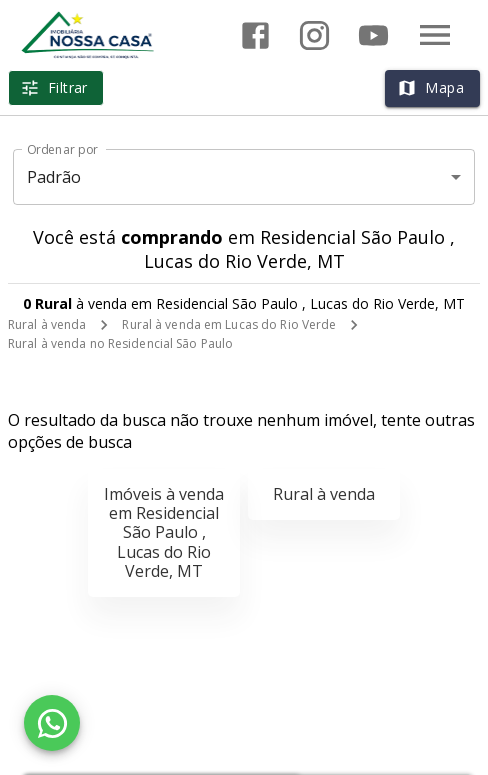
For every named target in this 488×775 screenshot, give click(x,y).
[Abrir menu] (435, 35)
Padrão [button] (54, 177)
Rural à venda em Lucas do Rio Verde (229, 324)
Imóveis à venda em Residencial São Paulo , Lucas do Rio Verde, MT (164, 532)
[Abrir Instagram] (314, 35)
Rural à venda (47, 324)
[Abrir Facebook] (255, 35)
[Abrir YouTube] (373, 35)
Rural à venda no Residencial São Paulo (120, 343)
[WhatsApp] (52, 723)
